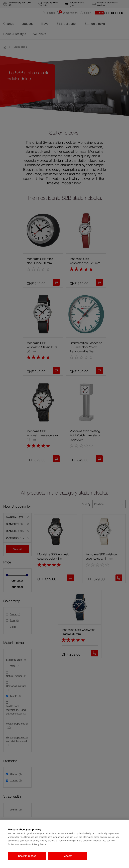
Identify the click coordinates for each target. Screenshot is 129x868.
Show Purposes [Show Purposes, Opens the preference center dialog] (27, 856)
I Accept (68, 856)
